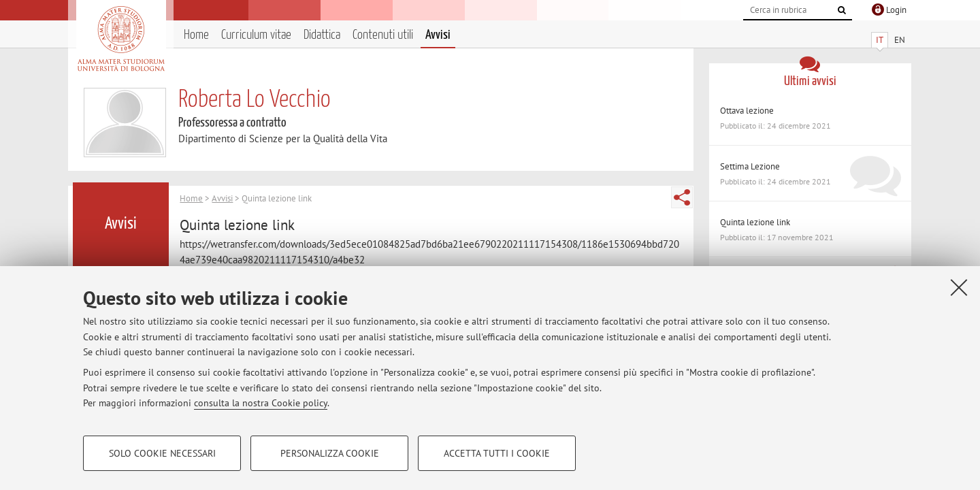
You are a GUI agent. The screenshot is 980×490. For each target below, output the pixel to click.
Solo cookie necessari (162, 453)
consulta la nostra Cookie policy (261, 403)
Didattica (322, 35)
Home (196, 35)
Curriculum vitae (256, 35)
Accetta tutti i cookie (497, 453)
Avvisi (438, 35)
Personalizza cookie (330, 453)
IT (880, 40)
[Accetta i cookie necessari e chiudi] (959, 287)
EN (900, 40)
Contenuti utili (383, 35)
